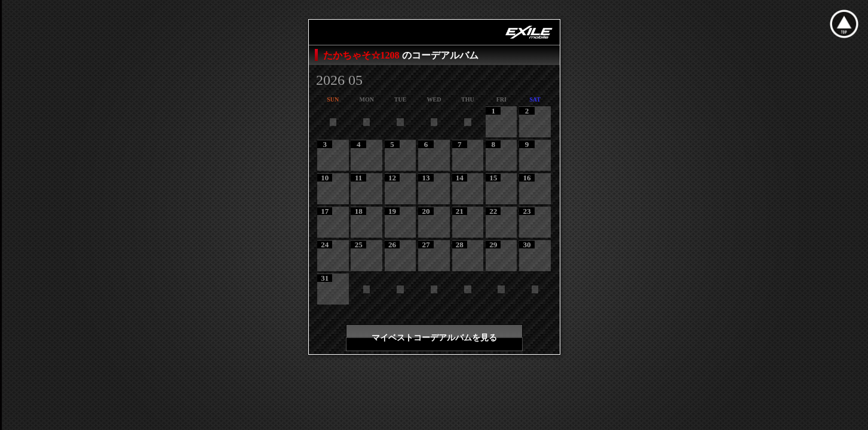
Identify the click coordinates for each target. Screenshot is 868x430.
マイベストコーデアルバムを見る (434, 338)
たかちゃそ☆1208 (363, 55)
